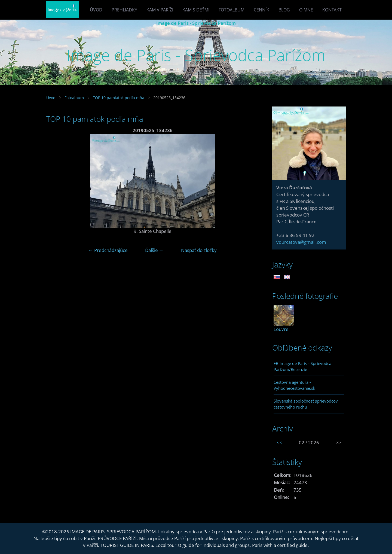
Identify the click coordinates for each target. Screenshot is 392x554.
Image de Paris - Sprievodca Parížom (196, 23)
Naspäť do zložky (199, 250)
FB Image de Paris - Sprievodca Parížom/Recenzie (302, 366)
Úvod (96, 10)
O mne (306, 10)
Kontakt (332, 10)
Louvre (281, 329)
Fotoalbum (232, 10)
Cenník (261, 10)
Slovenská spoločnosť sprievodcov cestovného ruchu (306, 404)
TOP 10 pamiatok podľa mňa (119, 98)
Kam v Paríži (160, 10)
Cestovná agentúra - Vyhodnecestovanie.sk (294, 385)
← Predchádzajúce (108, 250)
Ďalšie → (154, 250)
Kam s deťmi (196, 10)
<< (280, 442)
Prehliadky (124, 10)
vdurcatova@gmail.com (301, 242)
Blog (284, 10)
